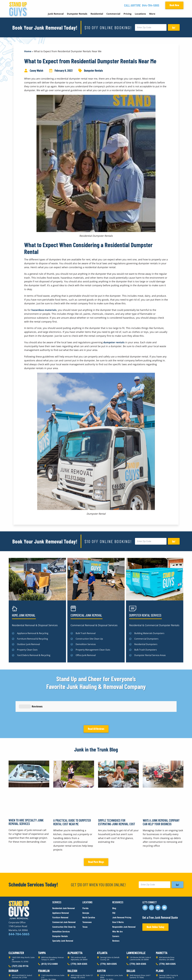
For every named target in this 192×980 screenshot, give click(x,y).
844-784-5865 (151, 5)
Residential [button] (97, 14)
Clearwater (16, 929)
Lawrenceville (136, 929)
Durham (13, 947)
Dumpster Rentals (93, 70)
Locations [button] (140, 14)
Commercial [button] (113, 14)
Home (28, 51)
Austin (101, 947)
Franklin (44, 947)
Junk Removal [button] (56, 14)
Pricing (128, 14)
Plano (160, 947)
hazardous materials (44, 310)
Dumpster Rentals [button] (77, 14)
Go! (174, 28)
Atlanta (102, 929)
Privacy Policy (15, 973)
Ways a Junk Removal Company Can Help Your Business (161, 798)
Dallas (131, 947)
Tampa (42, 929)
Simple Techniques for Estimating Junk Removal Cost (117, 798)
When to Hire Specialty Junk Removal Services (26, 798)
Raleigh (72, 947)
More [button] (152, 14)
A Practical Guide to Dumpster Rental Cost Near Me (72, 798)
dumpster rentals (114, 342)
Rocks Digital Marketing (171, 973)
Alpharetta (75, 929)
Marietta (162, 929)
